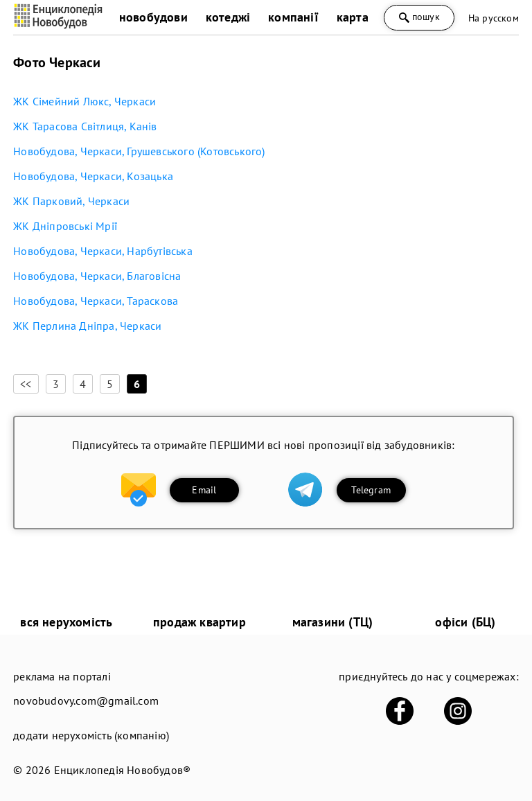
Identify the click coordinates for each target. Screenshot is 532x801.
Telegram (371, 490)
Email (204, 490)
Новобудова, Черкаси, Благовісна (97, 276)
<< (26, 384)
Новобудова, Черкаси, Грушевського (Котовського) (139, 151)
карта (353, 17)
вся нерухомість (66, 622)
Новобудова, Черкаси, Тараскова (96, 301)
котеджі (228, 17)
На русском (494, 18)
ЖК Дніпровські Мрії (65, 226)
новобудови (153, 17)
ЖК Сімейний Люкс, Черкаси (85, 101)
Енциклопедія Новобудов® (123, 770)
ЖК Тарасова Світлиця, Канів (85, 126)
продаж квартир (199, 622)
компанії (293, 17)
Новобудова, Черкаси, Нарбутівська (103, 251)
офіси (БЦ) (465, 622)
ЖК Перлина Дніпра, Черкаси (87, 326)
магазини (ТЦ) (333, 622)
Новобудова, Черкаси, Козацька (93, 176)
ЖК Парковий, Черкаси (71, 201)
